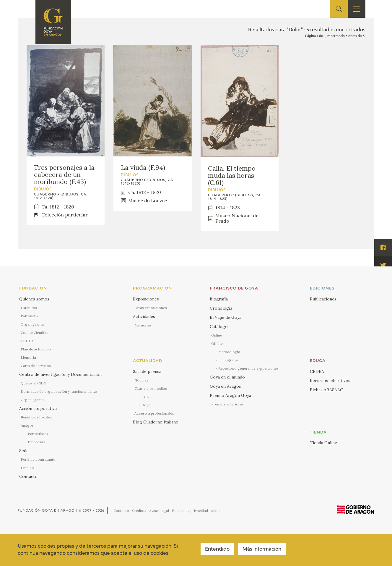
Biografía (219, 299)
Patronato (29, 316)
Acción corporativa (38, 408)
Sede (24, 451)
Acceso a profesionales (154, 413)
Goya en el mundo (227, 377)
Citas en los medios (151, 388)
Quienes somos (34, 299)
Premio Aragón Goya (230, 395)
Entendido (217, 549)
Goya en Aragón (226, 386)
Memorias (143, 325)
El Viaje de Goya (226, 317)
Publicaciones (323, 299)
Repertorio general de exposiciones (248, 368)
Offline (217, 343)
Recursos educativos (330, 381)
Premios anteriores (227, 404)
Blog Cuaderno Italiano (156, 422)
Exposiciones (146, 299)
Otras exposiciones (151, 308)
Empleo (27, 468)
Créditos (139, 511)
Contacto (28, 476)
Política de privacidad (190, 511)
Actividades (144, 316)
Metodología (229, 352)
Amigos (27, 425)
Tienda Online (323, 443)
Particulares (38, 434)
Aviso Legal (159, 511)
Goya (146, 405)
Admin (216, 511)
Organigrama (32, 324)
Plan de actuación (36, 349)
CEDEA (27, 341)
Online (217, 335)
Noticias (141, 380)
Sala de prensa (147, 371)
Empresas (36, 442)
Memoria (28, 357)
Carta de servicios (36, 366)
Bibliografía (228, 360)
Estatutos (29, 308)
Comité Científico (35, 333)
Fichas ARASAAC (326, 390)
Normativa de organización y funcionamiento (59, 391)
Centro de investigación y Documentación (60, 374)
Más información (262, 549)
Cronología (221, 308)
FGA (145, 397)
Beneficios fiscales (36, 417)
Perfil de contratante (38, 459)
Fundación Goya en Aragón (48, 511)
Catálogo (219, 326)
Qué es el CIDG (34, 383)
